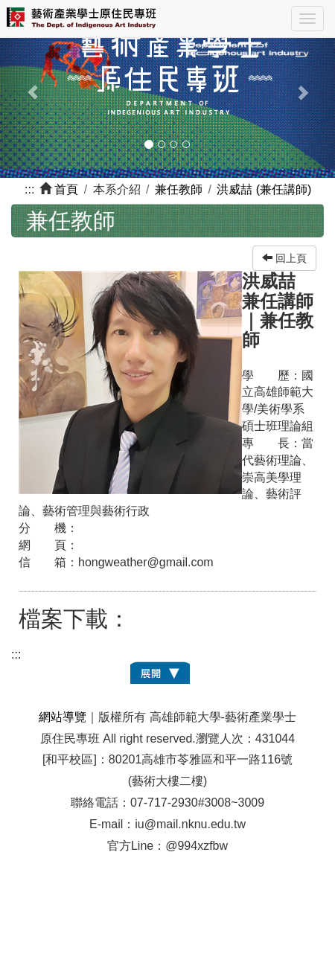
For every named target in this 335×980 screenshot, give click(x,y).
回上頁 (284, 258)
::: (29, 189)
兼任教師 (179, 189)
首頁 (66, 189)
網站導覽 (63, 717)
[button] (25, 84)
